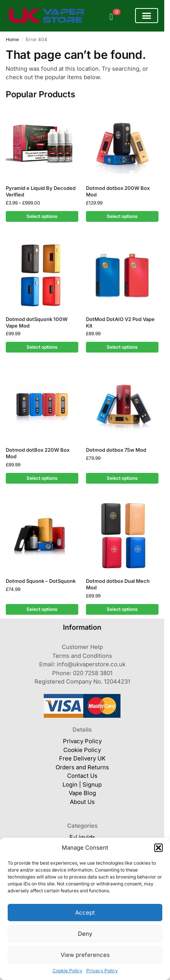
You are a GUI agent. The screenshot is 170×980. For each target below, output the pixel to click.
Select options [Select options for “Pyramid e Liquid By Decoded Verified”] (42, 216)
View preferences (85, 955)
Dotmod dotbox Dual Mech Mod (118, 584)
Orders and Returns (82, 767)
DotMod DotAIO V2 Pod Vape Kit (120, 322)
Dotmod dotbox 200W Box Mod (118, 191)
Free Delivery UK (82, 758)
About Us (82, 802)
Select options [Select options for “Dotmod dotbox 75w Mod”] (122, 478)
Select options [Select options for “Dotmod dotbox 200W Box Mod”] (122, 216)
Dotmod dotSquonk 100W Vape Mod (37, 322)
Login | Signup (82, 784)
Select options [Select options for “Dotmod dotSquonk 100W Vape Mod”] (42, 347)
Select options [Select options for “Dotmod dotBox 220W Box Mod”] (42, 478)
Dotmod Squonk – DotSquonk (41, 581)
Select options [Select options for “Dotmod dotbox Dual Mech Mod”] (122, 609)
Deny (85, 934)
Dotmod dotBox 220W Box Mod (38, 453)
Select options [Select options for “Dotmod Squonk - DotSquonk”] (42, 609)
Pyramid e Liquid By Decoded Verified (41, 191)
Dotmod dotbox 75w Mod (116, 450)
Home (12, 39)
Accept (85, 913)
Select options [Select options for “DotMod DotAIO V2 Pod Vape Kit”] (122, 347)
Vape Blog (82, 793)
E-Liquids (82, 837)
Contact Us (82, 776)
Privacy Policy (102, 971)
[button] (158, 848)
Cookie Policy (68, 971)
